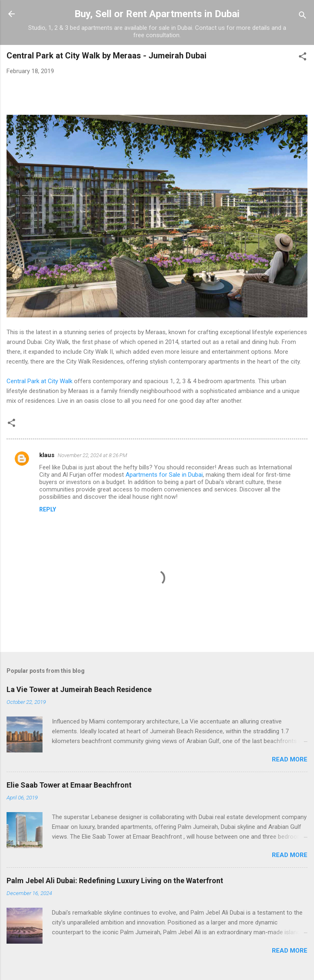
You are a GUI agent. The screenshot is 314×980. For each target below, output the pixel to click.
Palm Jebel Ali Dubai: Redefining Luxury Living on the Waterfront (115, 881)
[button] (303, 58)
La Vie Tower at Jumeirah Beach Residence (79, 689)
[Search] (303, 17)
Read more (290, 759)
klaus (47, 455)
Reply (48, 509)
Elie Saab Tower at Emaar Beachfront (69, 785)
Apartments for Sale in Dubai (164, 475)
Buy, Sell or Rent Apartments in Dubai (157, 14)
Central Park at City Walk (39, 381)
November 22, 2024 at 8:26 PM (92, 455)
